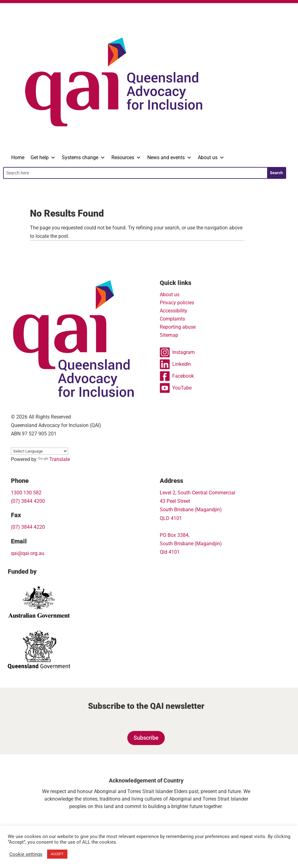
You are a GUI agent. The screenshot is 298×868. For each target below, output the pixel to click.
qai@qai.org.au (28, 553)
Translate (54, 459)
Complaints (172, 319)
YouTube (176, 388)
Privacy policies (177, 303)
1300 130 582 (26, 493)
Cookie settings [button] (26, 854)
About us (211, 158)
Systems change (83, 158)
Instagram (177, 352)
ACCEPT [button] (57, 854)
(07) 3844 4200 (28, 501)
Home (18, 157)
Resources (126, 158)
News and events (169, 158)
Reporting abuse (178, 327)
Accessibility (173, 311)
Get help (43, 158)
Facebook (177, 376)
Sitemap (169, 335)
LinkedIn (175, 364)
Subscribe (146, 738)
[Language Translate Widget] (39, 451)
